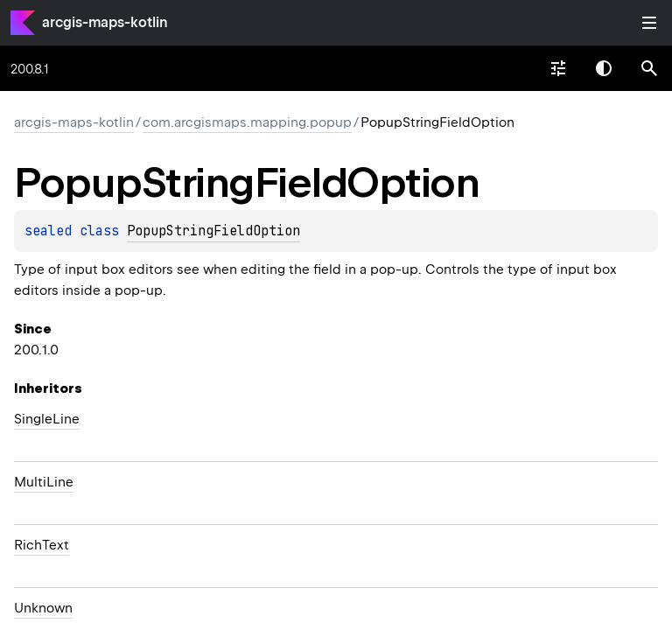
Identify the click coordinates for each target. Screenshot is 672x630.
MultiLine (44, 482)
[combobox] (558, 68)
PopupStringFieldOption (213, 231)
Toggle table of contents (649, 23)
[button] (649, 68)
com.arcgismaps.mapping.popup (247, 122)
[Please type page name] (649, 68)
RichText (42, 545)
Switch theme (604, 68)
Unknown (43, 608)
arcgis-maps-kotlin (105, 22)
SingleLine (47, 419)
